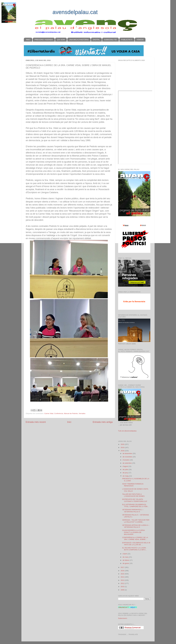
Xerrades (82, 413)
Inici (69, 422)
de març (126, 557)
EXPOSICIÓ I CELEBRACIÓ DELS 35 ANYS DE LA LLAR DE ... (136, 544)
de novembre (128, 457)
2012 (123, 583)
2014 (123, 577)
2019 (123, 448)
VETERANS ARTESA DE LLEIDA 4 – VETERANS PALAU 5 (136, 526)
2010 (123, 587)
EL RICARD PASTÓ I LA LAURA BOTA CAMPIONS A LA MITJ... (135, 549)
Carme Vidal (49, 413)
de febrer (126, 560)
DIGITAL (96, 40)
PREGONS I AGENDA (44, 40)
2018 (123, 451)
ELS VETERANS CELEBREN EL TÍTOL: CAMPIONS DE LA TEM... (135, 505)
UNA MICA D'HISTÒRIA (79, 40)
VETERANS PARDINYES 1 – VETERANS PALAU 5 (133, 511)
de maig (126, 476)
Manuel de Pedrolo (71, 413)
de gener (126, 563)
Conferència (59, 413)
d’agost (125, 466)
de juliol (126, 470)
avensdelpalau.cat (75, 12)
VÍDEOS (140, 40)
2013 (123, 580)
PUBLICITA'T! (127, 40)
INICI (28, 40)
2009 (123, 590)
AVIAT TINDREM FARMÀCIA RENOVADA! (133, 485)
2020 (123, 444)
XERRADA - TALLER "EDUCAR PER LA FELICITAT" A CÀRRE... (136, 521)
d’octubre (126, 460)
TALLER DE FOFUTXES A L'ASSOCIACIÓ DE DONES (133, 495)
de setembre (127, 463)
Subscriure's (123, 618)
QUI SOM (61, 40)
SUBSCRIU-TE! (110, 40)
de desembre (128, 453)
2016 (123, 571)
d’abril (125, 554)
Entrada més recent (36, 422)
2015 (123, 574)
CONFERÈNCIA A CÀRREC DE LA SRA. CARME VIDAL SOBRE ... (135, 538)
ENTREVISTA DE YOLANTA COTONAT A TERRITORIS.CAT (135, 500)
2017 (123, 567)
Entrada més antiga (103, 422)
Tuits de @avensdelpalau (127, 431)
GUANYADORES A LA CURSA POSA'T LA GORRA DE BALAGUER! (133, 532)
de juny (125, 473)
